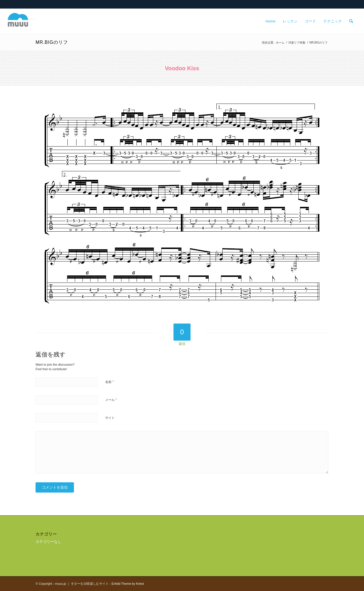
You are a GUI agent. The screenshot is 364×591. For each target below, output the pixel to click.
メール (111, 400)
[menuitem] (271, 21)
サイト (110, 418)
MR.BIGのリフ (52, 42)
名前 (109, 382)
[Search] (351, 21)
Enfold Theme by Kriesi (128, 584)
